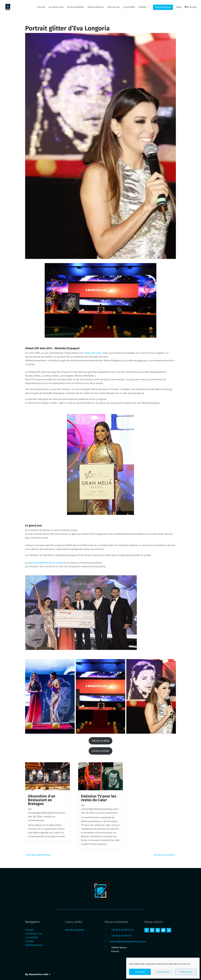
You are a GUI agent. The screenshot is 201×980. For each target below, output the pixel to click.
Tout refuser (163, 972)
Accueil (41, 7)
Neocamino (36, 974)
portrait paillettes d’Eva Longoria (47, 563)
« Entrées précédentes (38, 855)
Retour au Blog (101, 741)
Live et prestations (107, 813)
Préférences (186, 972)
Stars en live (114, 7)
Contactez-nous (163, 7)
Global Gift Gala (93, 353)
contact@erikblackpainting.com (46, 813)
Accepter (140, 972)
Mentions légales (74, 930)
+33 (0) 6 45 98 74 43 (123, 930)
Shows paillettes (76, 7)
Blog (179, 7)
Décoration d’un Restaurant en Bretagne (42, 800)
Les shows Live (56, 7)
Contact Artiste (100, 751)
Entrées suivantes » (165, 855)
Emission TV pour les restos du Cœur (99, 798)
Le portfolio (129, 7)
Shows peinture (96, 7)
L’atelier (143, 7)
